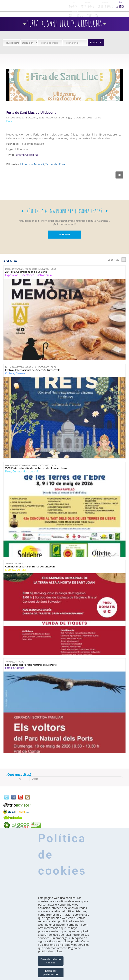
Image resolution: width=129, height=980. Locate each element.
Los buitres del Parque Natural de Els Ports (31, 665)
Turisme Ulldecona (26, 155)
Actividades (87, 4)
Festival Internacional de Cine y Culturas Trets (33, 370)
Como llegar (93, 14)
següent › (124, 260)
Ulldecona (27, 164)
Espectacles (27, 275)
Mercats (10, 570)
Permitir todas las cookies (51, 961)
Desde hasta (31, 269)
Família (10, 668)
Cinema (20, 373)
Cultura (10, 373)
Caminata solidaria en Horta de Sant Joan (30, 567)
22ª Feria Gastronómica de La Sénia (26, 272)
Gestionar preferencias (51, 973)
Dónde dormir (105, 4)
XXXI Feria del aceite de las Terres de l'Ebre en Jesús (36, 468)
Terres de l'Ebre (55, 164)
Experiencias (76, 14)
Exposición (12, 275)
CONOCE (73, 4)
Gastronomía (44, 275)
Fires (8, 471)
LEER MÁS (64, 234)
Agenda (120, 4)
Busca (94, 42)
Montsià (39, 164)
